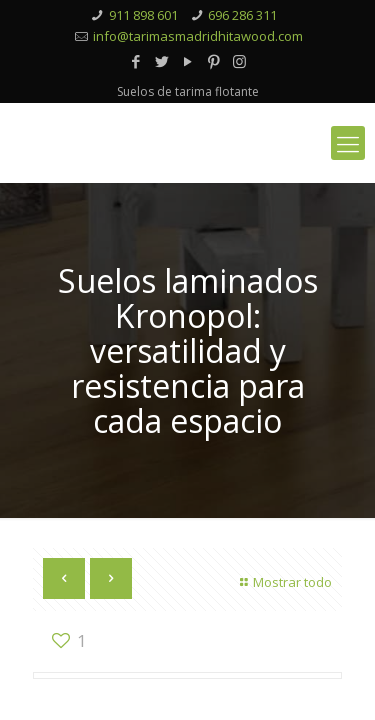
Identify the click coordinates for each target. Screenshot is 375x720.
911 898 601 (143, 15)
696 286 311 (242, 15)
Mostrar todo (283, 582)
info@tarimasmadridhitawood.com (198, 36)
